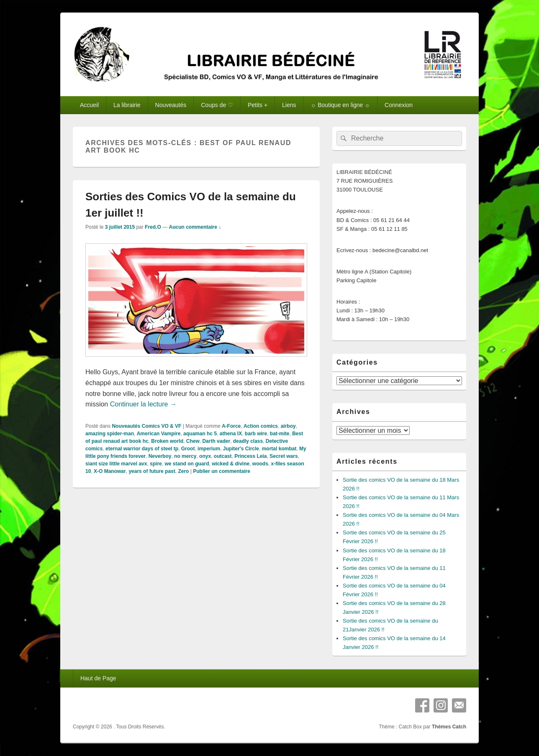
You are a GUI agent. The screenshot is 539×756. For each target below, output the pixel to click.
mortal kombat (279, 449)
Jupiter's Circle (241, 449)
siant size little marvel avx (116, 464)
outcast (223, 456)
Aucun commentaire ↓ (195, 227)
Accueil (89, 105)
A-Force (231, 426)
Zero (183, 471)
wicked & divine (231, 464)
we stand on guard (187, 464)
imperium (209, 449)
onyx (205, 456)
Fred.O (153, 227)
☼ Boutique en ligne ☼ (340, 105)
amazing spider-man (110, 434)
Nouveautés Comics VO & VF (146, 426)
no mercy (185, 456)
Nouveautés (171, 105)
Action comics (261, 426)
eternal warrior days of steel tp (142, 449)
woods (260, 464)
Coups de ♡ (217, 105)
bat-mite (280, 434)
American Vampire (159, 434)
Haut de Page (98, 678)
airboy (288, 426)
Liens (289, 105)
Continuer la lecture (143, 404)
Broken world (167, 441)
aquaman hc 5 (200, 434)
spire (156, 464)
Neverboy (160, 456)
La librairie (127, 105)
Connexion (399, 105)
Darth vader (216, 441)
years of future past (152, 471)
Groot (188, 449)
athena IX (231, 434)
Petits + (258, 105)
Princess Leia (250, 456)
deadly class (248, 441)
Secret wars (284, 456)
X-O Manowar (110, 471)
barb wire (256, 434)
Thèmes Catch (449, 727)
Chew (193, 441)
